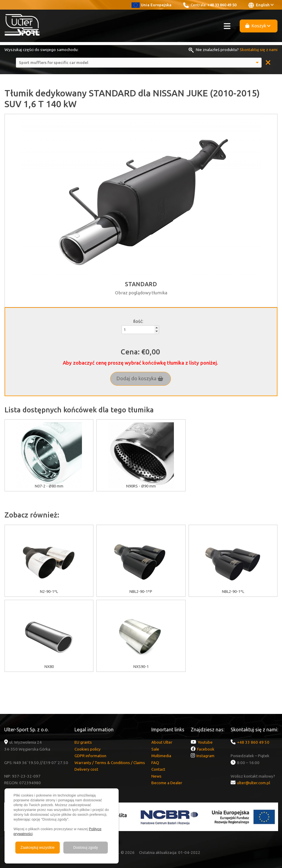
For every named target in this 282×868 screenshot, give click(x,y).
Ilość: (138, 321)
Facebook (206, 749)
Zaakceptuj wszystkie (37, 848)
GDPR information (90, 756)
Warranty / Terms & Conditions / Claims (110, 763)
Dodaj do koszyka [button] (140, 378)
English (261, 5)
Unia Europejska (152, 5)
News (156, 776)
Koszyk (258, 26)
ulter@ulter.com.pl (253, 783)
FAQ (155, 763)
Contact (158, 769)
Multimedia (161, 756)
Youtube (205, 742)
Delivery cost (86, 769)
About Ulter (162, 742)
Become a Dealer (167, 783)
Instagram (205, 756)
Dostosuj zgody (86, 848)
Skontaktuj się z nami (259, 50)
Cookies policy (88, 749)
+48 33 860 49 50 (222, 5)
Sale (155, 749)
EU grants (83, 742)
